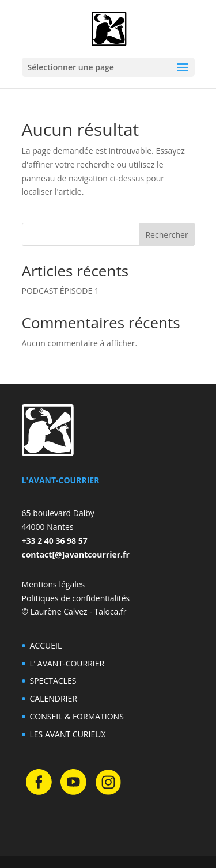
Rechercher (166, 235)
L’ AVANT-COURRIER (67, 663)
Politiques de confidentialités (76, 598)
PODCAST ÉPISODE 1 (60, 291)
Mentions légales (54, 584)
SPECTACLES (53, 681)
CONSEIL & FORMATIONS (77, 716)
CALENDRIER (54, 698)
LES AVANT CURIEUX (68, 734)
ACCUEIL (46, 645)
